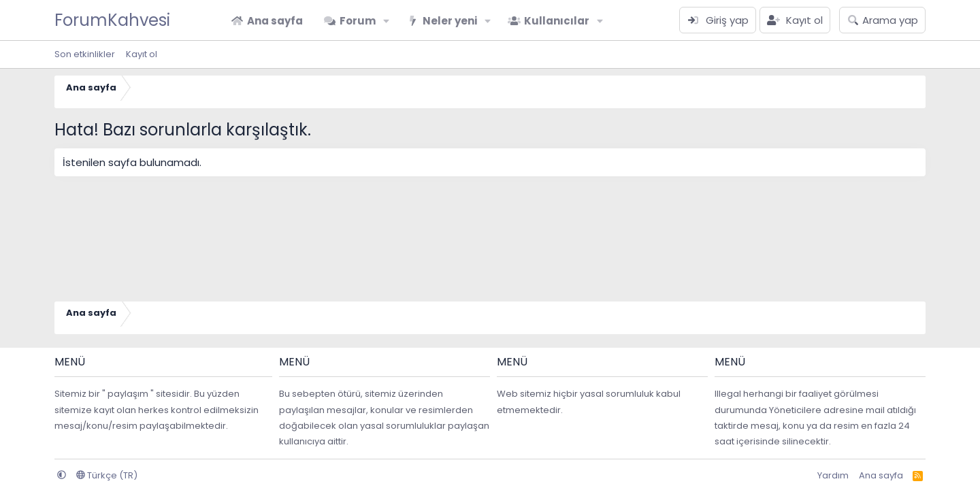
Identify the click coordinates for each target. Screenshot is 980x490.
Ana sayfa (275, 21)
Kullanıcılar (557, 21)
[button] (387, 21)
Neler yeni (450, 21)
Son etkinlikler (85, 54)
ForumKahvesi (112, 20)
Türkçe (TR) (107, 475)
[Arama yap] (882, 20)
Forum (358, 21)
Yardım (833, 475)
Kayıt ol (142, 54)
